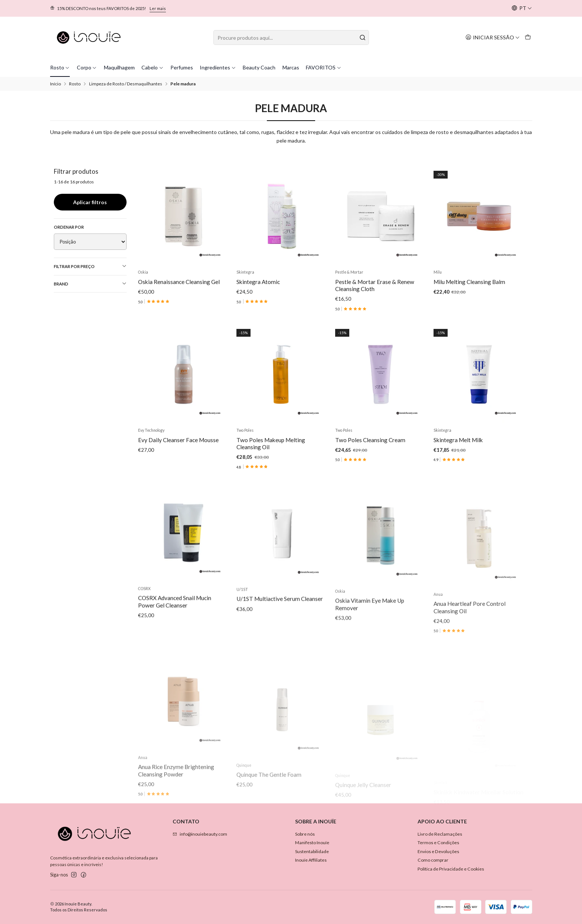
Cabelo (153, 67)
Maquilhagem (119, 67)
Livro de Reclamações (440, 834)
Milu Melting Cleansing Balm (469, 282)
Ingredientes (218, 67)
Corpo (87, 67)
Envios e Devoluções (438, 851)
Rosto (60, 67)
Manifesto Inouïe (312, 843)
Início (55, 84)
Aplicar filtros (90, 202)
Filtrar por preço (90, 266)
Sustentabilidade (312, 851)
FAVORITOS (324, 67)
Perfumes (182, 67)
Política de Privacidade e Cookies (451, 869)
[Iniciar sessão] (493, 37)
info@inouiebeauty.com (200, 834)
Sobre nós (305, 834)
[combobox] (291, 37)
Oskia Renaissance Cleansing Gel (179, 282)
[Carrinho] (528, 37)
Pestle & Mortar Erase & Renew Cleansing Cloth (375, 285)
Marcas (291, 67)
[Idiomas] (522, 8)
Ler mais (158, 8)
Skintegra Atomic (258, 282)
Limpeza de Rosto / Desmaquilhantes (126, 84)
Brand (90, 284)
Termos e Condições (438, 843)
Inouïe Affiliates (311, 860)
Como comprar (433, 860)
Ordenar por (69, 227)
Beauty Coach (259, 67)
